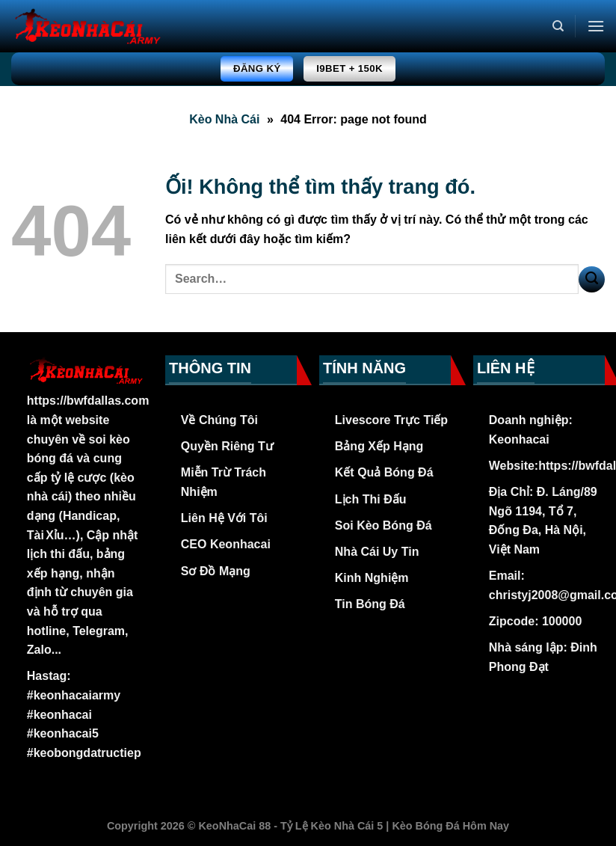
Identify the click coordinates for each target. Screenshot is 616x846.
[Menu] (596, 26)
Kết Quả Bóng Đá (384, 472)
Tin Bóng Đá (370, 604)
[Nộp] (592, 279)
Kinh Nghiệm (372, 578)
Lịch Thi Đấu (371, 499)
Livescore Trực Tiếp (391, 420)
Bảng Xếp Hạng (379, 446)
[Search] (558, 26)
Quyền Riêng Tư (227, 446)
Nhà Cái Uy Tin (377, 552)
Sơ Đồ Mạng (216, 571)
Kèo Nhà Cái (224, 119)
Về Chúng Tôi (219, 420)
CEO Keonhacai (226, 544)
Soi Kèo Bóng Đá (384, 525)
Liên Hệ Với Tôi (224, 518)
